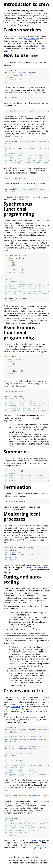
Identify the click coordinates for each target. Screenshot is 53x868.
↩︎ (39, 859)
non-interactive (32, 39)
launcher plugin (10, 25)
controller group (35, 843)
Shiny (6, 51)
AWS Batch (16, 708)
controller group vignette (35, 850)
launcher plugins (36, 569)
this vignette (39, 46)
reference (14, 197)
